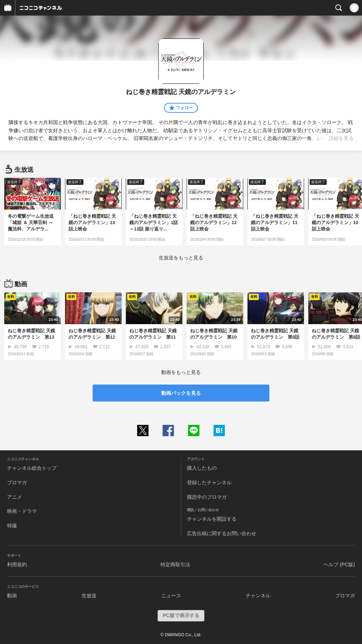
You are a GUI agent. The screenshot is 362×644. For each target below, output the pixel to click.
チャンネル (258, 596)
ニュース (171, 596)
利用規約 (17, 564)
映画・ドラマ (22, 511)
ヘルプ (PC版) (339, 564)
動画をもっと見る (181, 372)
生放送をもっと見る (181, 258)
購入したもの (202, 468)
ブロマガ (17, 482)
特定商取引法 (175, 564)
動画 (12, 596)
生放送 (89, 596)
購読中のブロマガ (207, 497)
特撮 (12, 526)
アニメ (14, 497)
